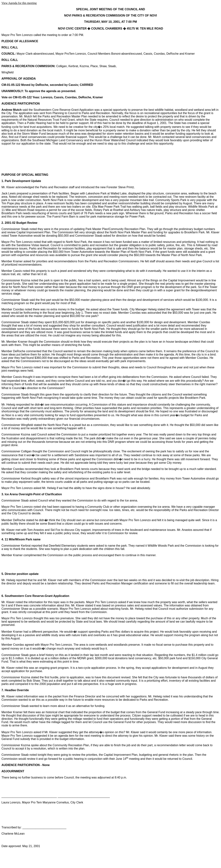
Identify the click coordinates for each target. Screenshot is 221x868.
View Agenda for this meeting (19, 3)
